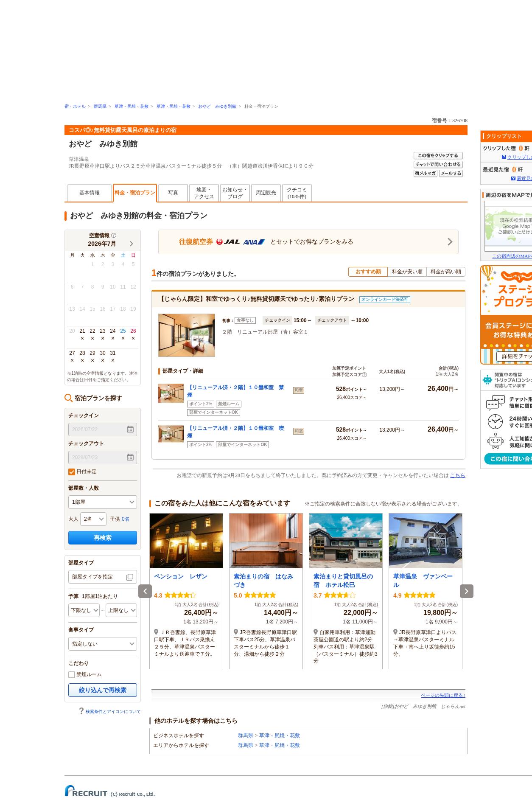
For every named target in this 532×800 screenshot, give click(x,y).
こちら (458, 475)
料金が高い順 (446, 272)
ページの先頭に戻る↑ (443, 695)
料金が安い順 (407, 272)
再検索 (103, 538)
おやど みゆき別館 (217, 106)
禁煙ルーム (85, 675)
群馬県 (100, 106)
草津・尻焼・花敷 (132, 106)
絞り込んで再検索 (103, 690)
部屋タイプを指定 (92, 577)
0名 (126, 519)
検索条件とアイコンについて (109, 712)
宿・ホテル (75, 106)
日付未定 (83, 472)
